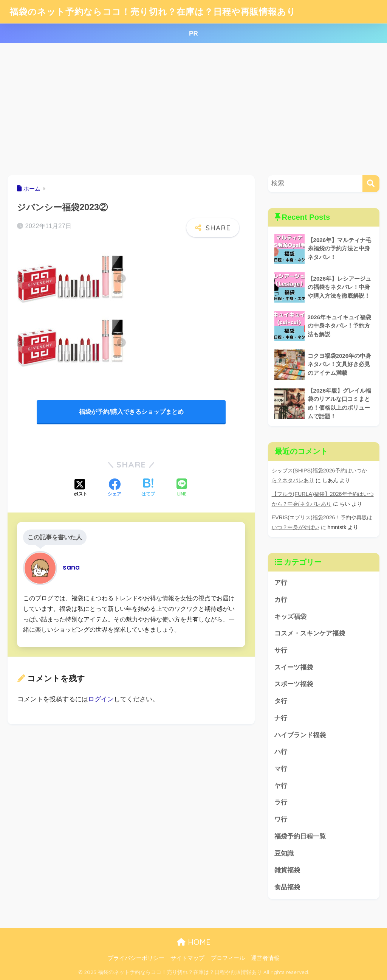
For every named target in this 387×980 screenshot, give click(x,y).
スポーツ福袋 (294, 684)
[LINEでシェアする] (182, 488)
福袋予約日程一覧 (300, 836)
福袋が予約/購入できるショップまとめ (131, 412)
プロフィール (228, 958)
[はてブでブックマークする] (148, 488)
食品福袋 (287, 887)
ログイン (101, 699)
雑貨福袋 (287, 870)
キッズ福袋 (290, 617)
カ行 (281, 600)
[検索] (371, 184)
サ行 (281, 650)
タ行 (281, 701)
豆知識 (284, 853)
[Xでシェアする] (80, 488)
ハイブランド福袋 (300, 735)
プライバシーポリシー (136, 958)
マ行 (281, 769)
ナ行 (281, 718)
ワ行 (281, 819)
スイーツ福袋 (294, 667)
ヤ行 (281, 786)
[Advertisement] (193, 109)
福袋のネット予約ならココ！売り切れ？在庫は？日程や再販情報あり (153, 12)
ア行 (281, 583)
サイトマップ (187, 958)
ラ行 (281, 802)
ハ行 (281, 752)
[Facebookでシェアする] (115, 488)
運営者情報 (265, 958)
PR (193, 33)
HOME (194, 942)
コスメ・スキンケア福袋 (310, 633)
